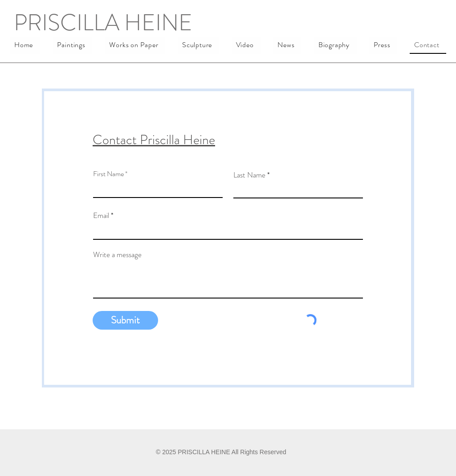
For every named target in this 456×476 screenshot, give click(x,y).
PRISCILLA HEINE (103, 22)
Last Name (249, 175)
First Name (108, 174)
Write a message (117, 255)
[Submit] (125, 320)
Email (101, 216)
